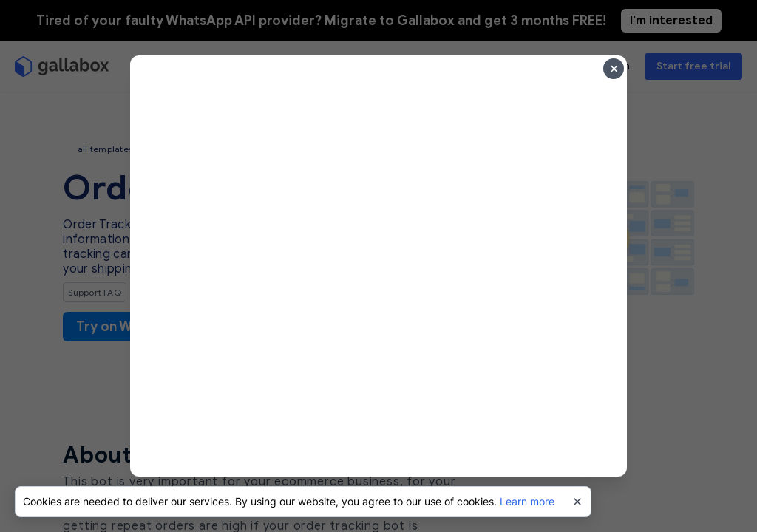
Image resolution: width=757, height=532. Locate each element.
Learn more (527, 501)
